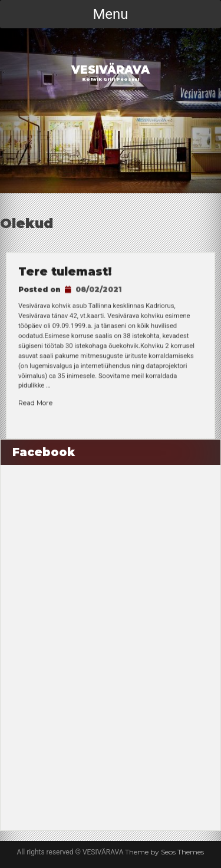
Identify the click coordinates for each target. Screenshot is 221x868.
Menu (110, 14)
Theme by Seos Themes (164, 852)
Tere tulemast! (65, 273)
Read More (35, 403)
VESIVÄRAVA (111, 70)
